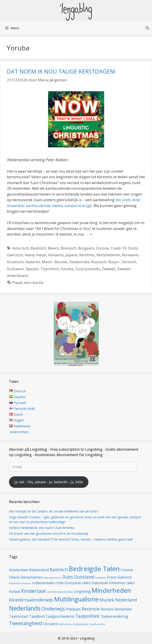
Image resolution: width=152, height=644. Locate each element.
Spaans (32, 269)
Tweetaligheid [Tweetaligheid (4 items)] (26, 623)
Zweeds (108, 269)
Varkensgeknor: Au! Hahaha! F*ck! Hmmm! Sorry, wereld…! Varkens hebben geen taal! (71, 539)
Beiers (53, 248)
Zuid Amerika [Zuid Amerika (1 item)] (97, 624)
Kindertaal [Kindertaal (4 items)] (33, 591)
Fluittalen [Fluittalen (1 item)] (101, 578)
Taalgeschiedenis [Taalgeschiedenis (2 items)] (60, 616)
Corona (102, 248)
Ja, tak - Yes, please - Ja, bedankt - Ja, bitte (49, 482)
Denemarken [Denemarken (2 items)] (32, 577)
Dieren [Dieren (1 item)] (57, 578)
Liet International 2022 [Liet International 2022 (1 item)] (60, 592)
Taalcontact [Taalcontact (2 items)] (19, 616)
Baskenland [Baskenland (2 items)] (39, 570)
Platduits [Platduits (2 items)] (73, 609)
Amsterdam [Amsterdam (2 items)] (19, 570)
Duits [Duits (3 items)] (68, 577)
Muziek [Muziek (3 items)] (107, 600)
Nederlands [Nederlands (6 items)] (25, 608)
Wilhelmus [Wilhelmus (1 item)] (65, 624)
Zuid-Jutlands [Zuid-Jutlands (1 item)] (80, 624)
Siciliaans (15, 269)
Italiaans (56, 255)
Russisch (99, 262)
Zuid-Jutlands (88, 269)
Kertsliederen (108, 255)
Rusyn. (114, 262)
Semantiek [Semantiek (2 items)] (123, 609)
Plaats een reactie (28, 282)
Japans (71, 255)
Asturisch (20, 248)
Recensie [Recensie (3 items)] (91, 609)
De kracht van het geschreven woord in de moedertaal (49, 534)
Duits (133, 248)
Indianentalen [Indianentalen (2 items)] (44, 583)
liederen (33, 262)
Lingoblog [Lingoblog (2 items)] (82, 591)
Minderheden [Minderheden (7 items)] (111, 590)
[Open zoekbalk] (147, 28)
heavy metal (35, 255)
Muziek (61, 262)
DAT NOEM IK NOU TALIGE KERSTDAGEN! (61, 71)
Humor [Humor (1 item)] (27, 583)
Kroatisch (15, 262)
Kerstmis (87, 255)
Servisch (129, 262)
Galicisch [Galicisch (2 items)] (125, 577)
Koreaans (130, 255)
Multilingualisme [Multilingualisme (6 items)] (76, 599)
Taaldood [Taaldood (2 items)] (37, 616)
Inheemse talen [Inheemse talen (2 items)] (122, 583)
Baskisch (38, 248)
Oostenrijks (79, 262)
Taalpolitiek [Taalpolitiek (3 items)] (87, 616)
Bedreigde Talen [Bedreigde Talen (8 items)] (94, 569)
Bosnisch (68, 248)
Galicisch (15, 255)
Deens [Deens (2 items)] (14, 577)
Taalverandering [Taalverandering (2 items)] (114, 616)
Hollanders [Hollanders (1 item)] (15, 583)
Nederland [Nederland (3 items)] (126, 600)
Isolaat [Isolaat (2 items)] (15, 591)
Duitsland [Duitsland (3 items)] (84, 577)
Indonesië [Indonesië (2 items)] (100, 583)
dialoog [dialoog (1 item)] (48, 578)
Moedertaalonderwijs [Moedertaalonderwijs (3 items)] (31, 600)
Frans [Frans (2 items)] (112, 577)
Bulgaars (86, 248)
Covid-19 (119, 248)
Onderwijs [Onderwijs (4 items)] (53, 608)
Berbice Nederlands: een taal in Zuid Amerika (42, 528)
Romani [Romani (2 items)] (107, 609)
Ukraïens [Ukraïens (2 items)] (51, 624)
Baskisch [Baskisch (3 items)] (59, 569)
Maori (47, 262)
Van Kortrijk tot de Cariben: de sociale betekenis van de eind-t (54, 511)
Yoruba (67, 269)
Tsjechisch (50, 269)
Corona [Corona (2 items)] (127, 570)
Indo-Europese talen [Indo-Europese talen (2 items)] (73, 583)
